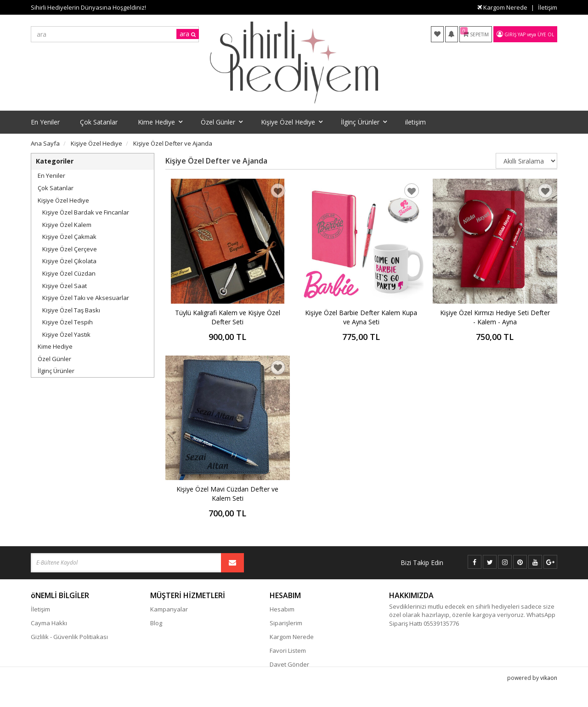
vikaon (549, 692)
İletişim (548, 7)
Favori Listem (288, 650)
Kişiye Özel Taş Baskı (71, 310)
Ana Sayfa (45, 143)
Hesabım (282, 609)
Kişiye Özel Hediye (63, 200)
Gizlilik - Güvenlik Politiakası (69, 637)
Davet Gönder (289, 664)
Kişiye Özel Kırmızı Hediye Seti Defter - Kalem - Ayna (495, 317)
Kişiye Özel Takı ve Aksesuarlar (86, 298)
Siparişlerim (286, 623)
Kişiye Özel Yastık (66, 334)
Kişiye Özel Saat (65, 286)
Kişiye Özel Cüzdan (69, 273)
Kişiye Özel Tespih (68, 322)
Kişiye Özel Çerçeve (70, 249)
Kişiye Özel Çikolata (69, 261)
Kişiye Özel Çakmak (69, 237)
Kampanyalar (169, 609)
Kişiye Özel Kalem (67, 225)
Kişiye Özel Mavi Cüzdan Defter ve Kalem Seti (227, 494)
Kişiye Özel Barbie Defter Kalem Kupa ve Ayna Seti (361, 317)
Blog (156, 623)
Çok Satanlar (56, 188)
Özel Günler (54, 359)
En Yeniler (51, 175)
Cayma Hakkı (49, 623)
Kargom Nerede (502, 7)
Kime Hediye (55, 346)
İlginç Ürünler (56, 371)
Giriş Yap (515, 34)
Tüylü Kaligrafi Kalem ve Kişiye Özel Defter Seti (228, 317)
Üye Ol (546, 34)
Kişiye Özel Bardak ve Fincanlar (86, 212)
